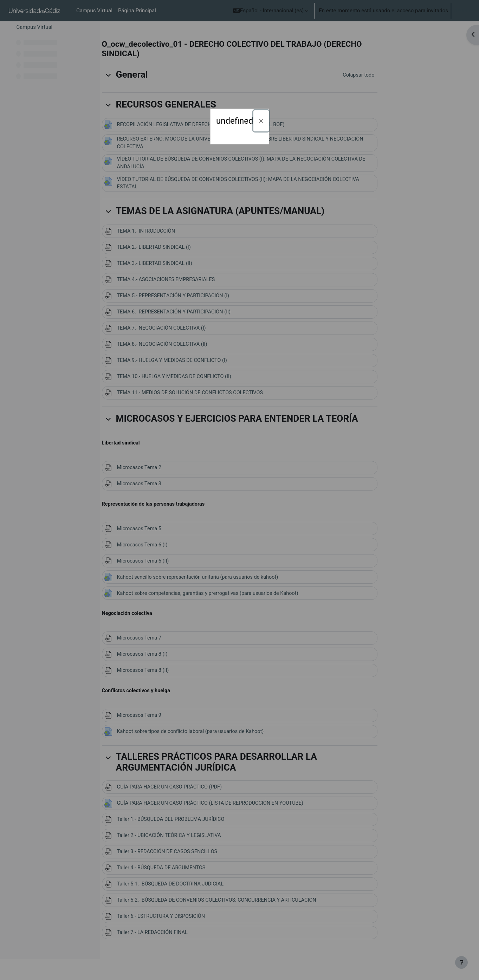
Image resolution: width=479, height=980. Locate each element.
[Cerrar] (261, 121)
